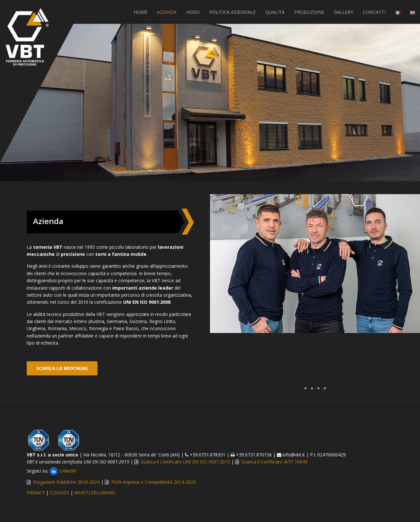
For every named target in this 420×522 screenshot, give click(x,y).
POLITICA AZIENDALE (233, 12)
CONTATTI (374, 12)
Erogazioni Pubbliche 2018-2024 (66, 482)
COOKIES (59, 493)
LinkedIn (63, 471)
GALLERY (343, 12)
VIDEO (193, 12)
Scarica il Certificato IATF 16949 (274, 462)
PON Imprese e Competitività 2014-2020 (154, 482)
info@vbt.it (294, 455)
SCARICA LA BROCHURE (62, 368)
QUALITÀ (275, 12)
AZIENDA (167, 12)
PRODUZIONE (309, 12)
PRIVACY (36, 493)
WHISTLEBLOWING (95, 493)
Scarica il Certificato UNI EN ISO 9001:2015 (185, 462)
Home (141, 12)
